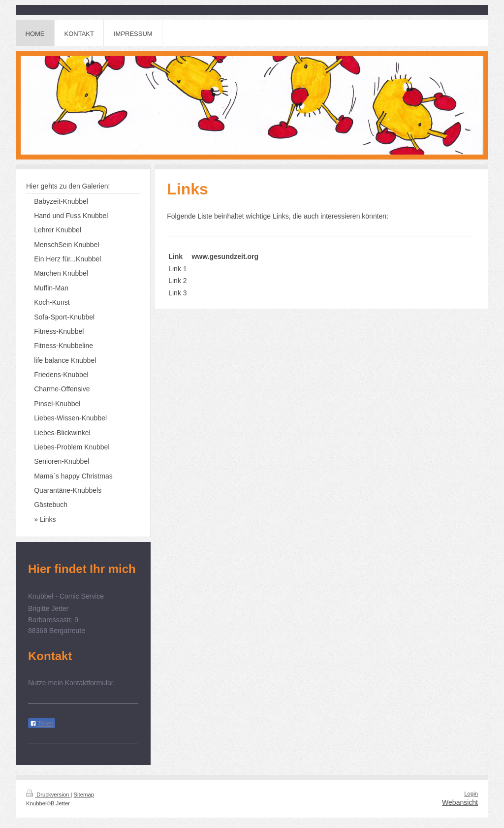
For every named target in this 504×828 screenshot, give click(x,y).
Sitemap (84, 795)
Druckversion (48, 795)
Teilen (42, 724)
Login (471, 794)
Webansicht (460, 802)
